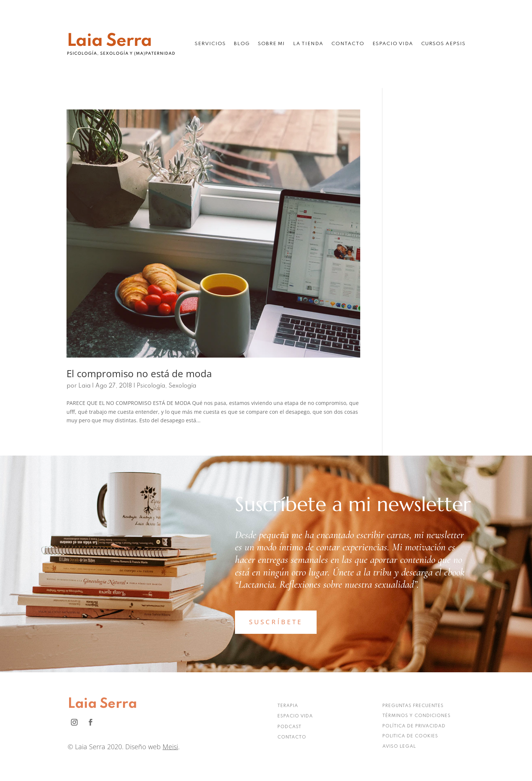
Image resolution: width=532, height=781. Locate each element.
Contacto (348, 44)
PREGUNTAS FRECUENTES (413, 706)
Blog (242, 44)
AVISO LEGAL (399, 747)
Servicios (210, 44)
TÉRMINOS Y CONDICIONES (417, 716)
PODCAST (289, 727)
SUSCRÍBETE (276, 622)
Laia (84, 386)
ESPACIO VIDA (295, 716)
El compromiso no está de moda (139, 373)
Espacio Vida (393, 44)
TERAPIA (288, 706)
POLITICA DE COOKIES (410, 736)
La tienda (308, 44)
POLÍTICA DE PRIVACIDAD (414, 726)
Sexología (182, 386)
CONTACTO (292, 737)
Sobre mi (271, 44)
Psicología (151, 386)
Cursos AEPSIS (443, 44)
